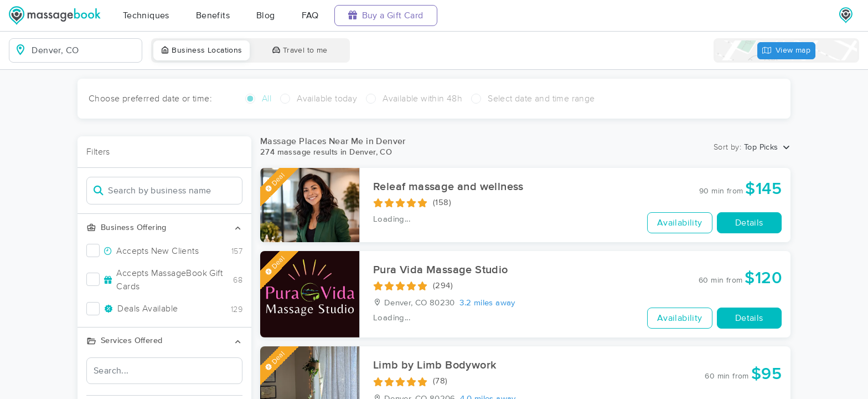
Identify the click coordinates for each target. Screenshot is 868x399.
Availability (680, 223)
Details (749, 223)
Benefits (213, 16)
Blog (266, 16)
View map (787, 51)
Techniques (146, 16)
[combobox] (84, 50)
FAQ (310, 16)
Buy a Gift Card (386, 15)
